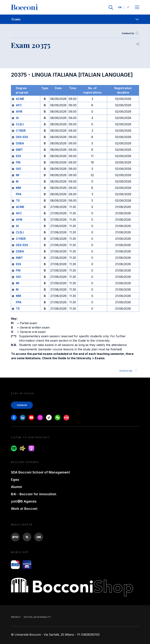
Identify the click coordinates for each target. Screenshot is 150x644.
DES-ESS (22, 137)
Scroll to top (129, 371)
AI (17, 118)
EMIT (19, 150)
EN (120, 7)
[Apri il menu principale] (137, 8)
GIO (18, 169)
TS (18, 201)
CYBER (21, 131)
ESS (18, 156)
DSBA (20, 143)
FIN (18, 162)
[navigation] (75, 19)
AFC (19, 105)
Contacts (22, 405)
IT (128, 7)
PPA (19, 194)
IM (17, 175)
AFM (19, 112)
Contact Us (130, 33)
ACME (20, 99)
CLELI (20, 124)
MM (18, 188)
